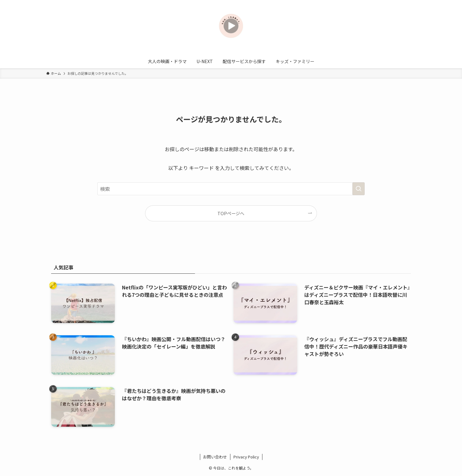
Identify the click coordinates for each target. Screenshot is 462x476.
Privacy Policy (246, 457)
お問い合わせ (215, 457)
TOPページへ (231, 213)
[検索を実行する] (359, 189)
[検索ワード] (231, 189)
